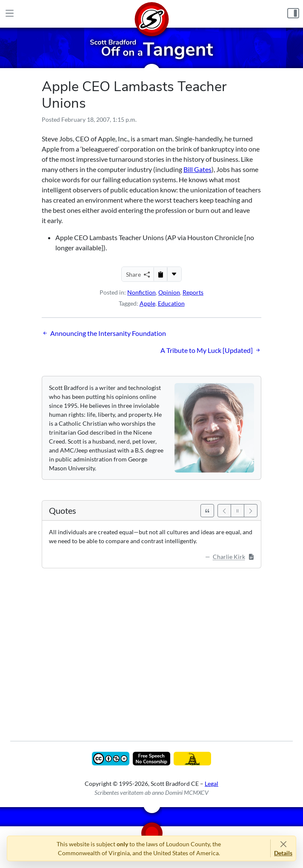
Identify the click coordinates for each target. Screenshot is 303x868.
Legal (212, 783)
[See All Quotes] (207, 511)
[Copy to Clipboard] (160, 274)
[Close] (283, 844)
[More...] (174, 274)
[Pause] (237, 511)
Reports (193, 292)
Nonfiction (141, 292)
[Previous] (224, 511)
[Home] (151, 14)
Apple (147, 303)
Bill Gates (197, 169)
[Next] (251, 511)
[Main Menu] (10, 14)
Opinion (169, 292)
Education (171, 303)
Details (283, 853)
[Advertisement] (151, 648)
